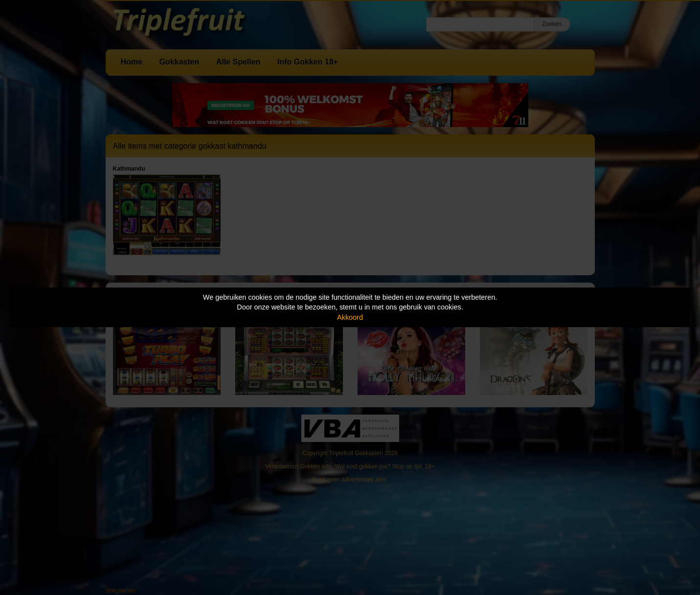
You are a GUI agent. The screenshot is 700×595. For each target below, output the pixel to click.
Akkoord (350, 317)
